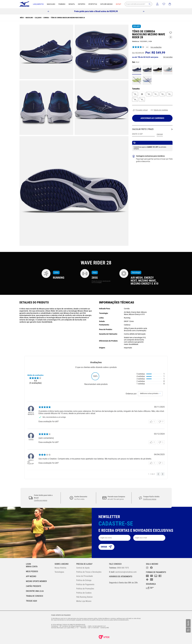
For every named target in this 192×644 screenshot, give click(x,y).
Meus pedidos (32, 571)
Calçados (38, 18)
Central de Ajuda (83, 568)
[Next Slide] (144, 11)
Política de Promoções (85, 589)
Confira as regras (41, 500)
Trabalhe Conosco (35, 596)
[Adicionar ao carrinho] (152, 118)
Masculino (29, 18)
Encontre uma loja (35, 591)
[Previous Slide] (48, 11)
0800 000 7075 (119, 568)
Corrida (46, 18)
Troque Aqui (31, 601)
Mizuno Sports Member (36, 581)
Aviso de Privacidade (85, 576)
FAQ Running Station (84, 597)
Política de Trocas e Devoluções (89, 572)
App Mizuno (31, 576)
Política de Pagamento (85, 584)
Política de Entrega (84, 580)
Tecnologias (59, 572)
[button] (150, 4)
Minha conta (32, 567)
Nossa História (60, 568)
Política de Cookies (84, 593)
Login (28, 564)
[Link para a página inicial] (22, 18)
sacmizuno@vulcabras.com (123, 572)
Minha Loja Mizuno (84, 601)
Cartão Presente (34, 586)
